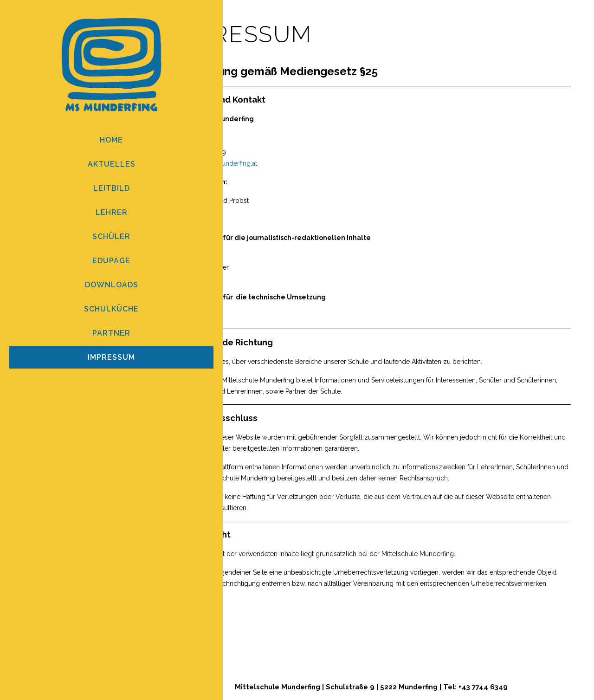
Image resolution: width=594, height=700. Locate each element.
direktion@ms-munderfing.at (214, 163)
